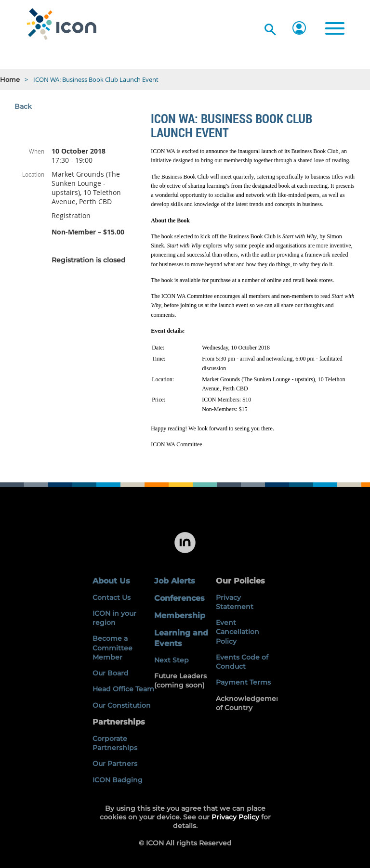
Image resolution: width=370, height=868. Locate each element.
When (37, 151)
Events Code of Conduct (242, 662)
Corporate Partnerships (115, 743)
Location (33, 174)
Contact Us (112, 597)
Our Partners (115, 764)
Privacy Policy (235, 817)
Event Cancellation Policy (238, 632)
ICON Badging (118, 780)
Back (23, 106)
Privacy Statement (235, 602)
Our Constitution (122, 705)
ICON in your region (114, 618)
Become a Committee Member (112, 648)
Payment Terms (243, 682)
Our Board (111, 673)
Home (10, 79)
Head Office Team (123, 689)
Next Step (172, 660)
